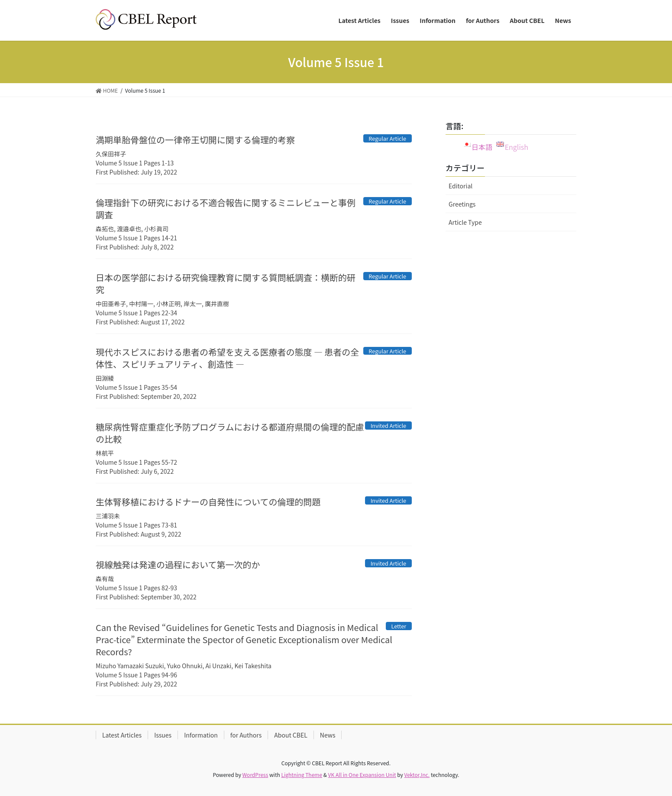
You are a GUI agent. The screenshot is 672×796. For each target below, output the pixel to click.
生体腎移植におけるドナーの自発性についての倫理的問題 (208, 502)
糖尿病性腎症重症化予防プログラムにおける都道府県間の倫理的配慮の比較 (230, 433)
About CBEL (291, 735)
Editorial (460, 186)
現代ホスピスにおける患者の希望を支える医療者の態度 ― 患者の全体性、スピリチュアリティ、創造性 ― (227, 358)
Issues (163, 735)
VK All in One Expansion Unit (362, 775)
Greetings (462, 204)
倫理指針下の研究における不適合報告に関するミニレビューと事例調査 (226, 209)
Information (201, 735)
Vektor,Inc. (417, 775)
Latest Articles (122, 735)
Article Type (465, 222)
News (328, 735)
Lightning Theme (302, 775)
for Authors (246, 735)
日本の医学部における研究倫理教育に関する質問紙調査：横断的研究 (226, 283)
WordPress (255, 775)
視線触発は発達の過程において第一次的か (178, 565)
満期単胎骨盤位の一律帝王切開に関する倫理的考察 (195, 140)
